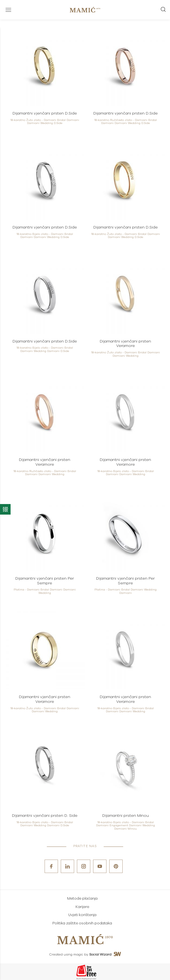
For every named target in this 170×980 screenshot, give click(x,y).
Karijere (82, 907)
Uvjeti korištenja (82, 915)
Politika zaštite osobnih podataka (82, 923)
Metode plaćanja (82, 899)
